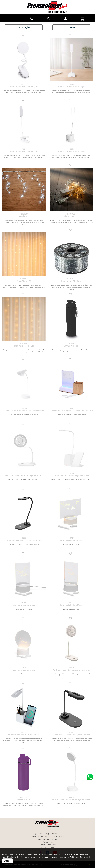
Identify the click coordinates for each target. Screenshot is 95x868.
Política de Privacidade (80, 857)
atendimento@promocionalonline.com (48, 837)
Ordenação (24, 27)
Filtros (71, 27)
